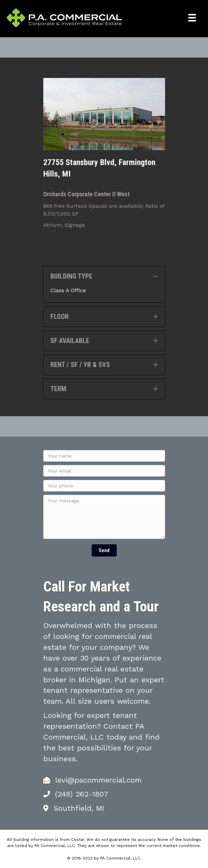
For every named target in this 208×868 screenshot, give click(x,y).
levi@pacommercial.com (98, 780)
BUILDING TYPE (71, 276)
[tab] (104, 276)
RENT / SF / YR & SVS (80, 365)
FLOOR (60, 317)
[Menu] (192, 18)
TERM (58, 389)
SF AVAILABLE (70, 341)
